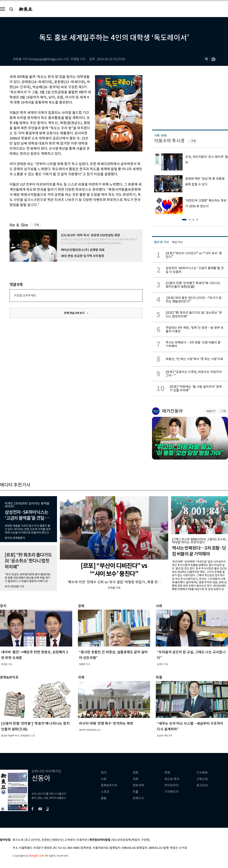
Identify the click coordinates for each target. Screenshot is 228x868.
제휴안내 (57, 840)
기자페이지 (171, 792)
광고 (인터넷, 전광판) (38, 840)
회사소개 (18, 840)
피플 (135, 792)
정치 (104, 773)
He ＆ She (19, 225)
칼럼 (104, 798)
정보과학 (138, 785)
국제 (135, 779)
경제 (135, 773)
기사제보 (202, 773)
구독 (37, 225)
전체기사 (138, 798)
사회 (104, 779)
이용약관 (82, 840)
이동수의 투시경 (169, 141)
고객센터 (70, 840)
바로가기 (211, 411)
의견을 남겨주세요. (25, 295)
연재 (167, 773)
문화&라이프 (109, 785)
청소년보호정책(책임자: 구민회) (131, 840)
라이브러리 (171, 785)
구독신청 (202, 779)
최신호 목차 (172, 779)
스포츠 (105, 792)
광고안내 (202, 785)
